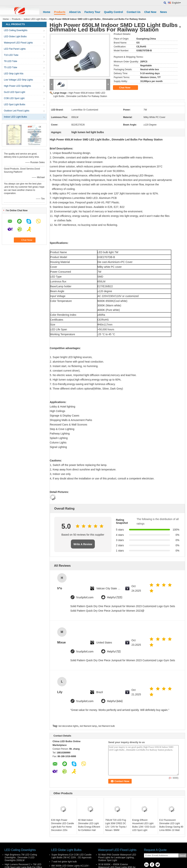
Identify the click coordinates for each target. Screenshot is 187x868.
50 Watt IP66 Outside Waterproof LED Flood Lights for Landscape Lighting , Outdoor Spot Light (117, 858)
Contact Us (134, 12)
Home (47, 12)
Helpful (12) (114, 652)
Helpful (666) (115, 701)
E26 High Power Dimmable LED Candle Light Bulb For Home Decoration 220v (62, 825)
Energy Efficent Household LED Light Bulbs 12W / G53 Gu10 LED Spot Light (144, 825)
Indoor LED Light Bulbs (35, 19)
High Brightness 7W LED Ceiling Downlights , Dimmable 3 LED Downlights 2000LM (21, 858)
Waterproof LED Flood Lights (18, 43)
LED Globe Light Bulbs (15, 37)
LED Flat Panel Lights (15, 49)
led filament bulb (106, 726)
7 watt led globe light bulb (64, 862)
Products (60, 12)
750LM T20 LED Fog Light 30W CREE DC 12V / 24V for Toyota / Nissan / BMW (116, 825)
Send (182, 856)
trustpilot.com (85, 597)
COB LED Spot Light (14, 98)
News (164, 12)
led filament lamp (88, 726)
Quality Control (113, 12)
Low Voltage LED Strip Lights (18, 80)
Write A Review (83, 544)
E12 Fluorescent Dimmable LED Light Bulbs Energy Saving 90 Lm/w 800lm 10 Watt (171, 825)
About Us (75, 12)
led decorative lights (68, 726)
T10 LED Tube (11, 55)
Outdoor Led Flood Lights (17, 111)
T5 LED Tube (11, 67)
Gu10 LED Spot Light (14, 92)
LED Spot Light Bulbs (15, 104)
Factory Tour (92, 12)
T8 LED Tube (11, 61)
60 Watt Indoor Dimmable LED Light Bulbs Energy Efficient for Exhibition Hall (89, 825)
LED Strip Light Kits (14, 74)
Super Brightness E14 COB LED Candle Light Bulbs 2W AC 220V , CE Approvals (71, 856)
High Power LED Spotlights (17, 86)
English (176, 3)
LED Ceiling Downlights (16, 30)
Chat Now (150, 12)
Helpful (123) (115, 597)
